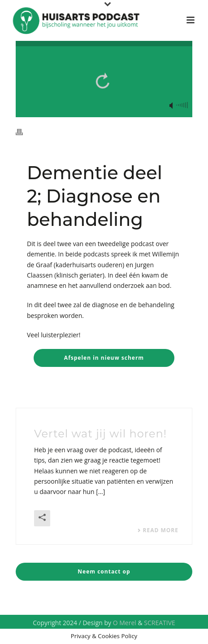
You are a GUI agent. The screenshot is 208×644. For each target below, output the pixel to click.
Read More (158, 530)
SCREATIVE (160, 623)
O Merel (125, 623)
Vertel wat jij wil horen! (100, 434)
